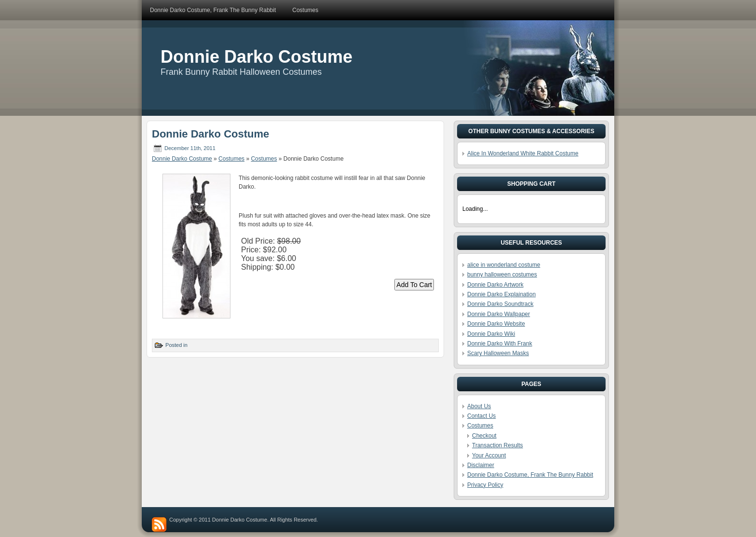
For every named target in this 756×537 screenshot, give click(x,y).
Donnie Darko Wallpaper (499, 314)
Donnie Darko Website (496, 324)
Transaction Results (498, 445)
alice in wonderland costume (504, 265)
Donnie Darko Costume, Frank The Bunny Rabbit (530, 475)
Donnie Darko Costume (256, 57)
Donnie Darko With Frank (500, 344)
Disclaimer (481, 465)
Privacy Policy (485, 485)
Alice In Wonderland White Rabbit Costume (523, 153)
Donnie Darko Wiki (491, 334)
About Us (479, 406)
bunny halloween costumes (502, 275)
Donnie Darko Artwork (495, 285)
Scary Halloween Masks (498, 353)
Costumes (231, 159)
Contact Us (481, 416)
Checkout (484, 436)
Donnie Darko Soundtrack (500, 304)
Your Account (489, 455)
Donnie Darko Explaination (501, 294)
